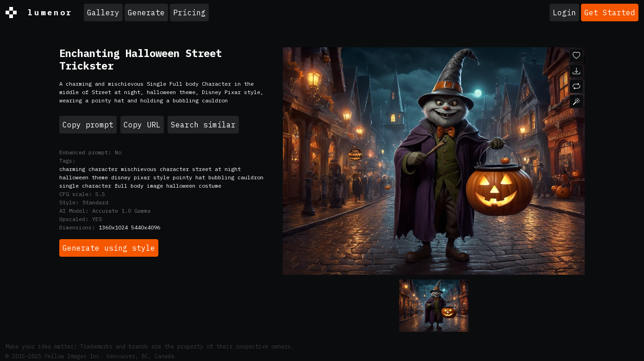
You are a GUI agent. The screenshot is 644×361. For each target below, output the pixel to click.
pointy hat (189, 177)
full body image (139, 186)
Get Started (610, 13)
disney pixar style (140, 177)
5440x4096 (146, 227)
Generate (146, 13)
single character (85, 186)
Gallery (103, 13)
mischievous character (155, 169)
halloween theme (84, 177)
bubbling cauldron (236, 177)
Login (564, 13)
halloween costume (194, 186)
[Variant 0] (434, 306)
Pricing (189, 13)
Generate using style (109, 248)
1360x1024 (113, 227)
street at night (216, 169)
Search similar (203, 125)
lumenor (39, 13)
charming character (88, 169)
